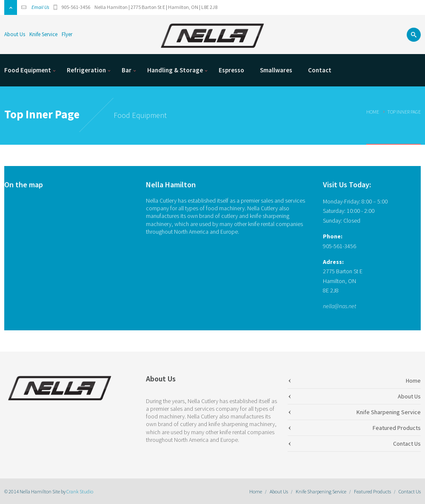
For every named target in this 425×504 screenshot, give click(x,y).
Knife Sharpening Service (321, 491)
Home (373, 112)
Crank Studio (80, 491)
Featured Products (372, 491)
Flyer (67, 34)
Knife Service (43, 34)
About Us (15, 34)
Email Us (40, 7)
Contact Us (410, 491)
